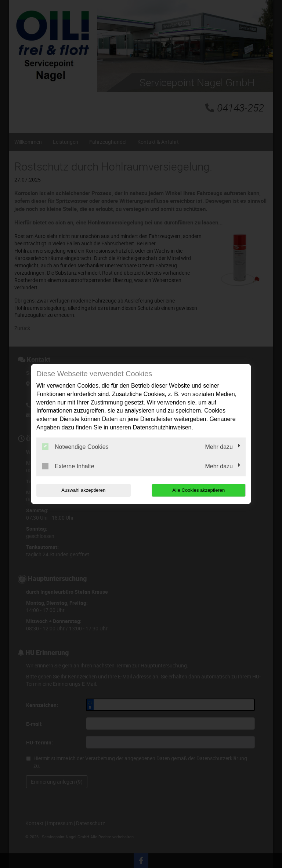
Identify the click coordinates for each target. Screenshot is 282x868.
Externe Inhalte (68, 466)
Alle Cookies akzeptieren (198, 490)
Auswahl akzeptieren (83, 490)
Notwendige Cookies (75, 447)
